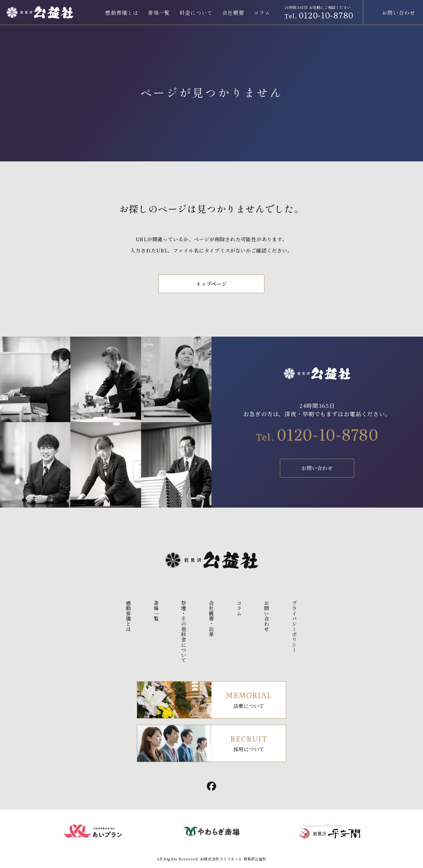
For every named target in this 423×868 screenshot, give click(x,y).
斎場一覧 (159, 13)
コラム (262, 13)
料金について (196, 13)
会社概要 (233, 13)
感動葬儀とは (122, 13)
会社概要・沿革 (212, 618)
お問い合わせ (317, 468)
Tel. (317, 437)
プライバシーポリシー (294, 626)
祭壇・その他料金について (184, 632)
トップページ (211, 284)
